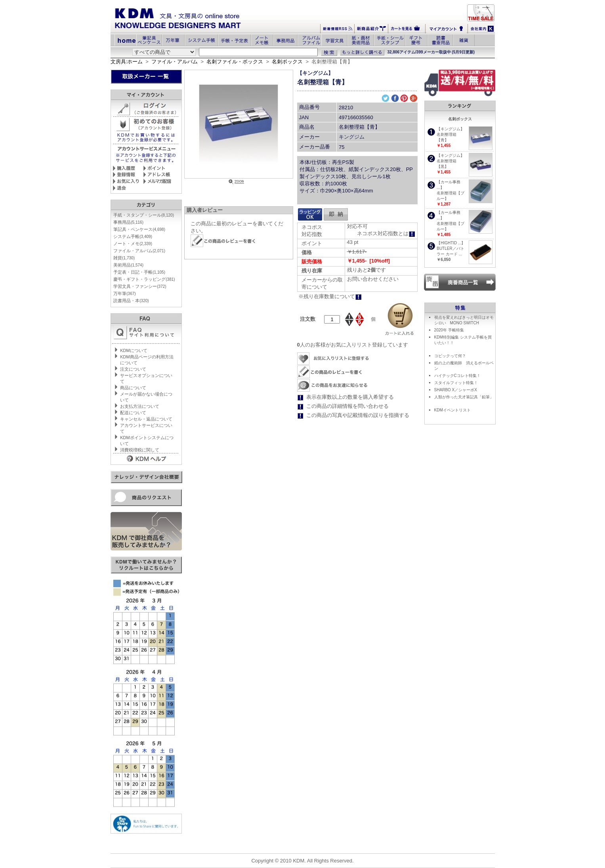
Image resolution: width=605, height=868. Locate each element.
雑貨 (124, 258)
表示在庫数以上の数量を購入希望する (350, 397)
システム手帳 (133, 236)
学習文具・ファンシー (140, 286)
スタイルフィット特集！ (456, 383)
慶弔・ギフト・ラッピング (144, 279)
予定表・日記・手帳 (139, 272)
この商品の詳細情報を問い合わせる (347, 406)
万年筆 (124, 293)
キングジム (352, 137)
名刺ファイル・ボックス (235, 62)
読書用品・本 (131, 301)
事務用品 (128, 222)
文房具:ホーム (127, 62)
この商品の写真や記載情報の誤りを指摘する (358, 415)
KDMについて (134, 350)
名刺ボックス (287, 62)
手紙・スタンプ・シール (144, 215)
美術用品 (128, 265)
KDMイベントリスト (452, 410)
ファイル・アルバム (175, 62)
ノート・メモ (133, 244)
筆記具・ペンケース (139, 229)
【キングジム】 (315, 73)
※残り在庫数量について (330, 296)
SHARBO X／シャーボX (456, 390)
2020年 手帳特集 (449, 330)
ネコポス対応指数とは (386, 233)
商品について (133, 388)
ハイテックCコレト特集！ (457, 376)
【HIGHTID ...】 (451, 243)
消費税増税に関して (140, 450)
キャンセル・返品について (146, 419)
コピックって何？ (450, 356)
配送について (133, 413)
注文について (133, 369)
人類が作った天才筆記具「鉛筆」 (464, 397)
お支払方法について (140, 406)
